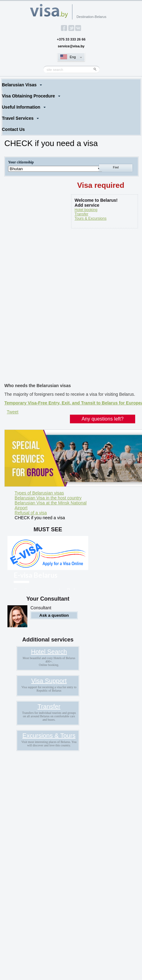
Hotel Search (49, 652)
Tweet (13, 412)
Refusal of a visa (31, 513)
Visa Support (49, 681)
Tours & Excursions (91, 218)
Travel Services (18, 118)
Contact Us (13, 129)
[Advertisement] (71, 307)
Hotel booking (86, 210)
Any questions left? (102, 419)
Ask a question (54, 615)
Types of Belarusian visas (39, 493)
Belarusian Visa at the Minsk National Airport (51, 505)
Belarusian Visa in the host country (48, 498)
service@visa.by (71, 46)
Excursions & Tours (49, 736)
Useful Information (21, 107)
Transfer (81, 214)
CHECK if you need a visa (40, 518)
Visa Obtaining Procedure (28, 96)
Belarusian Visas (19, 85)
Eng (73, 57)
